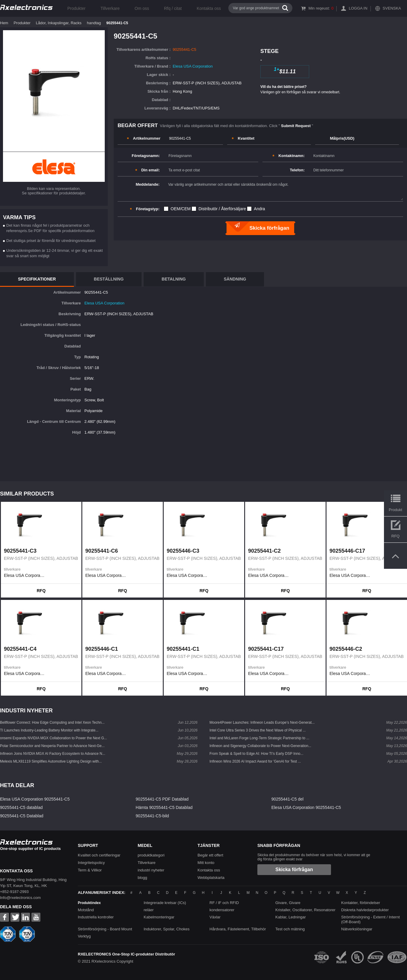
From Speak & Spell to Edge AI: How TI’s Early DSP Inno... (256, 754)
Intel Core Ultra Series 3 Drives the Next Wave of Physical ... (258, 730)
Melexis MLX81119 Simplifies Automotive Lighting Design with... (51, 761)
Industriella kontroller (96, 917)
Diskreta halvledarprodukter (365, 910)
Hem (4, 23)
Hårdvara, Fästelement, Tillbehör (238, 929)
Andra (259, 209)
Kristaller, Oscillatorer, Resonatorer (305, 910)
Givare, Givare (288, 903)
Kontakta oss (209, 8)
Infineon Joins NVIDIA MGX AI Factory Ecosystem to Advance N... (53, 754)
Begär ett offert (210, 855)
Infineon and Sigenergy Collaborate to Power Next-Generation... (260, 746)
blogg (142, 878)
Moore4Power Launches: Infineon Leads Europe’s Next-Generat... (262, 723)
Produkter (76, 8)
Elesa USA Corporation (193, 66)
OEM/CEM (181, 209)
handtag (94, 23)
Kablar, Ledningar (291, 917)
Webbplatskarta (211, 878)
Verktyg (84, 936)
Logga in (358, 8)
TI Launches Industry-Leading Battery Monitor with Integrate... (49, 730)
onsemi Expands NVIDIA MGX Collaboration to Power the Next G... (54, 738)
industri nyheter (151, 870)
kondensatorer (222, 910)
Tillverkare (110, 8)
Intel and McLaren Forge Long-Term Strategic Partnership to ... (259, 738)
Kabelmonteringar (159, 917)
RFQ (41, 591)
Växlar (215, 917)
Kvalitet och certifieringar (99, 855)
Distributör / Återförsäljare (222, 209)
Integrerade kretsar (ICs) (165, 903)
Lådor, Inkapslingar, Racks (59, 23)
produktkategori (151, 855)
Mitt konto (206, 863)
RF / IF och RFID (224, 903)
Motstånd (86, 910)
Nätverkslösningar (357, 929)
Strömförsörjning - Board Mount (105, 929)
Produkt (395, 510)
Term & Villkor (90, 870)
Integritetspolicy (91, 863)
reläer (149, 910)
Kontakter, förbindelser (361, 903)
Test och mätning (290, 929)
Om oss (142, 8)
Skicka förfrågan (294, 869)
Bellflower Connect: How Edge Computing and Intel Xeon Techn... (52, 723)
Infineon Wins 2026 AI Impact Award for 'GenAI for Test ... (255, 761)
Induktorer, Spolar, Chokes (167, 929)
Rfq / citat (173, 8)
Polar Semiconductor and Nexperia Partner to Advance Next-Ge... (52, 746)
